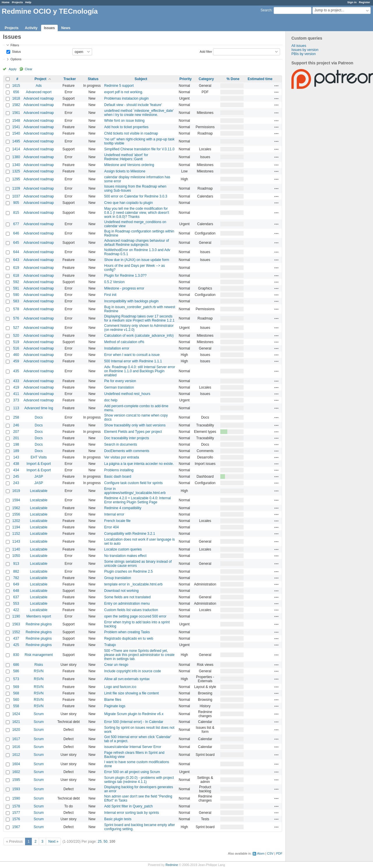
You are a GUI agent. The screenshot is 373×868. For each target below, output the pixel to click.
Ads (39, 86)
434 (16, 470)
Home (6, 2)
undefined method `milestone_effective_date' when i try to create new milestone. (139, 113)
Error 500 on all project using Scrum (132, 772)
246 (16, 425)
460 (16, 355)
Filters (15, 45)
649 (16, 584)
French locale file (118, 521)
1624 (16, 714)
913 (16, 564)
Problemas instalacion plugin (127, 98)
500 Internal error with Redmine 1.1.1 (133, 361)
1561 (16, 113)
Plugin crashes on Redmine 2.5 (129, 571)
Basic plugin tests (118, 819)
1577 (16, 813)
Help (28, 2)
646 (16, 233)
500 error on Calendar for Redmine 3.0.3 (136, 196)
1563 (16, 624)
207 (16, 432)
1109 (16, 188)
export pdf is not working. (124, 92)
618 (16, 276)
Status (16, 51)
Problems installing (119, 470)
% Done (233, 79)
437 (16, 638)
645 (16, 243)
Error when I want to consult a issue (132, 355)
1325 (16, 171)
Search (266, 10)
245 (16, 477)
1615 (16, 86)
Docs (39, 417)
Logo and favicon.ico (120, 687)
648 (16, 591)
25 (100, 841)
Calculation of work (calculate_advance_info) (139, 336)
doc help (111, 400)
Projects (17, 2)
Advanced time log (39, 408)
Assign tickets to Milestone (125, 171)
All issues (299, 46)
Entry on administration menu (127, 604)
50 (105, 841)
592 (16, 282)
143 (16, 457)
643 (16, 260)
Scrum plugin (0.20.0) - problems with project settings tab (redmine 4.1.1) (139, 780)
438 (16, 464)
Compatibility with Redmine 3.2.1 (130, 534)
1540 (16, 133)
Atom (261, 853)
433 (16, 381)
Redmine (172, 865)
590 (16, 295)
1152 (16, 534)
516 (16, 348)
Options (16, 59)
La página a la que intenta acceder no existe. (139, 464)
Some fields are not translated (127, 597)
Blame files (113, 700)
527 (16, 328)
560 (16, 700)
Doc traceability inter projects (127, 438)
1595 (16, 780)
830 (16, 655)
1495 (16, 141)
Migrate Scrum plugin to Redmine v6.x (134, 714)
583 (16, 301)
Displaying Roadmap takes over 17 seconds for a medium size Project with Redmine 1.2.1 (139, 318)
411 (16, 394)
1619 (16, 491)
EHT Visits (39, 457)
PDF (279, 853)
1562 (16, 508)
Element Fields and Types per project (133, 432)
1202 (16, 521)
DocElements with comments (127, 451)
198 (16, 444)
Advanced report (39, 92)
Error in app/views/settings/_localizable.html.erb (135, 491)
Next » (53, 841)
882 (16, 571)
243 (16, 483)
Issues (49, 28)
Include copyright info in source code (133, 671)
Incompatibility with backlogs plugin (132, 301)
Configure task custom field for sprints (134, 483)
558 (16, 706)
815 (16, 213)
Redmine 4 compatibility (123, 508)
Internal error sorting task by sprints (132, 813)
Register (365, 2)
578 (16, 309)
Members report (39, 616)
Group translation (118, 578)
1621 (16, 722)
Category (206, 79)
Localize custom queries (123, 549)
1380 (16, 157)
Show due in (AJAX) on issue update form (137, 260)
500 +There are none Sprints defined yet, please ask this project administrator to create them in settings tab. (139, 655)
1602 (16, 772)
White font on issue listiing (125, 121)
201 (16, 438)
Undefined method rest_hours (127, 394)
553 (16, 604)
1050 (16, 556)
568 (16, 693)
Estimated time (260, 79)
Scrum (39, 714)
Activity (31, 28)
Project (40, 79)
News (66, 28)
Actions (277, 86)
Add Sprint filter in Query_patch (129, 806)
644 (16, 252)
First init (110, 295)
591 (16, 288)
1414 (16, 149)
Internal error (114, 514)
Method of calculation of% (124, 342)
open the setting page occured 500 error (135, 616)
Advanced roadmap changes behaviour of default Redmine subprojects (137, 243)
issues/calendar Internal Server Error (133, 747)
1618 (16, 98)
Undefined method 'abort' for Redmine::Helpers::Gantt (126, 157)
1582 (16, 105)
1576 (16, 819)
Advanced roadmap (39, 98)
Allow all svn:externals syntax (127, 679)
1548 (16, 121)
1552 (16, 632)
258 (16, 417)
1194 (16, 527)
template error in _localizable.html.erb (133, 584)
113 (16, 408)
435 (16, 371)
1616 (16, 747)
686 (16, 665)
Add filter (206, 51)
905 (16, 203)
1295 (16, 179)
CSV (270, 853)
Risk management (39, 655)
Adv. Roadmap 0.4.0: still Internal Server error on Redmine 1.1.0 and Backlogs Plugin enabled (140, 371)
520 (16, 336)
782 (16, 578)
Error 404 (112, 527)
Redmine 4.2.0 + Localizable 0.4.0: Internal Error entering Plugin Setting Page (138, 500)
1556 (16, 514)
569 (16, 687)
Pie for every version (120, 381)
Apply (13, 69)
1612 (16, 755)
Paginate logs (115, 706)
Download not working (122, 591)
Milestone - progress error (124, 288)
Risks (39, 665)
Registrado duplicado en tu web (129, 638)
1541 (16, 127)
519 (16, 342)
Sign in (352, 2)
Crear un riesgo (116, 665)
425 (16, 645)
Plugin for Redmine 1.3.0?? (125, 276)
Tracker (70, 79)
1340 (16, 165)
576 (16, 318)
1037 (16, 196)
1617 (16, 739)
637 (16, 597)
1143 (16, 541)
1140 (16, 549)
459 (16, 361)
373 (16, 400)
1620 (16, 730)
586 (16, 671)
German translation (119, 387)
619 (16, 268)
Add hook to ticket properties (126, 127)
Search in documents (121, 444)
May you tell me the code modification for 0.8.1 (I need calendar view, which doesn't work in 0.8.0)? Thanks (137, 213)
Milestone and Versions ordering (129, 165)
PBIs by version (303, 54)
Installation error (117, 348)
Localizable (39, 491)
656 (16, 92)
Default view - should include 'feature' (133, 105)
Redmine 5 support (119, 86)
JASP (39, 477)
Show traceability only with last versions (135, 425)
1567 (16, 827)
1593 (16, 789)
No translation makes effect (125, 556)
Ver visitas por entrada (122, 457)
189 (16, 451)
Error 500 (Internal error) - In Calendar (134, 722)
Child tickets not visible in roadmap (131, 133)
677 (16, 224)
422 (16, 610)
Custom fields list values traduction (131, 610)
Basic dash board (118, 477)
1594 (16, 500)
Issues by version (305, 50)
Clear (29, 69)
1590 (16, 798)
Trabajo (110, 645)
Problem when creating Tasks (127, 632)
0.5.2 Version (115, 282)
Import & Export (39, 464)
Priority (186, 79)
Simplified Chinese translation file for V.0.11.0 (139, 149)
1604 (16, 764)
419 (16, 387)
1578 (16, 806)
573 (16, 679)
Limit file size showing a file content (132, 693)
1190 (16, 616)
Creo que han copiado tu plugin (129, 203)
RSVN (39, 671)
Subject (141, 79)
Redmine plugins (39, 624)
